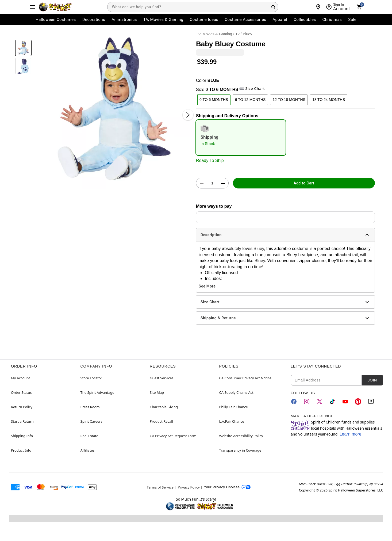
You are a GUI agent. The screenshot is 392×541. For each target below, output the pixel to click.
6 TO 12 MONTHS (250, 100)
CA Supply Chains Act (236, 392)
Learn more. (351, 434)
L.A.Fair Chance (232, 421)
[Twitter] (320, 402)
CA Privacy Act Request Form (173, 436)
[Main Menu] (32, 7)
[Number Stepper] (212, 183)
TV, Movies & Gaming (214, 34)
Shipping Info (22, 436)
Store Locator (91, 378)
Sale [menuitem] (352, 20)
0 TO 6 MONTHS (214, 100)
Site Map (157, 392)
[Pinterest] (358, 402)
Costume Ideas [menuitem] (204, 20)
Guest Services (162, 378)
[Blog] (371, 402)
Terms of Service (160, 487)
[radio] (241, 138)
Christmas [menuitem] (332, 20)
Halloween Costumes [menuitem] (56, 20)
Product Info (21, 450)
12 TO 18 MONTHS (289, 100)
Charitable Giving (164, 407)
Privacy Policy (189, 487)
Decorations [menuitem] (94, 20)
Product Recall (161, 421)
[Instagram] (307, 402)
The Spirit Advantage (97, 392)
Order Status (21, 392)
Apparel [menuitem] (280, 20)
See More (207, 286)
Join (372, 380)
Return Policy (22, 407)
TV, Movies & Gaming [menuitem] (163, 20)
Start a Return (22, 421)
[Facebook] (294, 402)
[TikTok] (332, 402)
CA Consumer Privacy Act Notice (245, 378)
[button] (114, 109)
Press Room (90, 407)
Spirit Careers (91, 421)
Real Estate (89, 436)
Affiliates (88, 450)
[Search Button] (273, 7)
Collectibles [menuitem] (305, 20)
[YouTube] (345, 402)
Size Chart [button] (252, 88)
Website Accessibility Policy (241, 436)
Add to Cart (304, 183)
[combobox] (193, 7)
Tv (237, 34)
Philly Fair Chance (234, 407)
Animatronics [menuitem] (124, 20)
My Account (20, 378)
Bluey (247, 34)
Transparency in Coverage (240, 450)
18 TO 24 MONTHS (329, 100)
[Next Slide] (188, 115)
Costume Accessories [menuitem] (245, 20)
